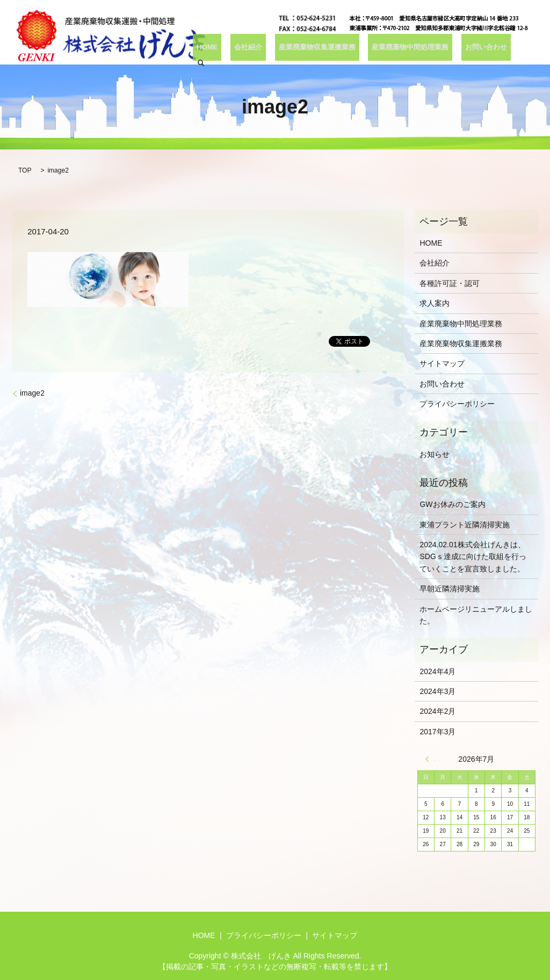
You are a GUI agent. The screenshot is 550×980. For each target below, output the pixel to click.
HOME (216, 49)
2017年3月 (437, 732)
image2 (32, 393)
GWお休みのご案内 (452, 504)
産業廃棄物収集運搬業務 (317, 49)
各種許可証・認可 (450, 283)
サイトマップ (442, 363)
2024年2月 (437, 711)
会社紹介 (251, 49)
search (521, 49)
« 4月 (430, 759)
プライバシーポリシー (457, 404)
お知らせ (435, 454)
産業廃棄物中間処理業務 (408, 49)
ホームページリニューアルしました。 (476, 615)
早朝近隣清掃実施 (450, 589)
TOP (25, 170)
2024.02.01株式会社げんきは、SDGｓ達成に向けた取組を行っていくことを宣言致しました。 (473, 557)
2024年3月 (437, 691)
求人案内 (435, 303)
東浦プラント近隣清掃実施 (465, 525)
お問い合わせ (481, 49)
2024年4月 (437, 671)
